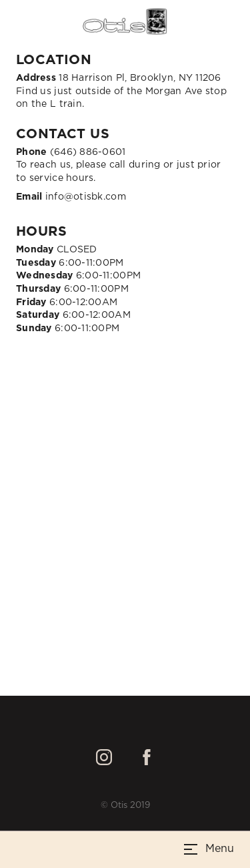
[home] (125, 21)
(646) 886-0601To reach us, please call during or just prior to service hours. (119, 165)
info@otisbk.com (71, 197)
